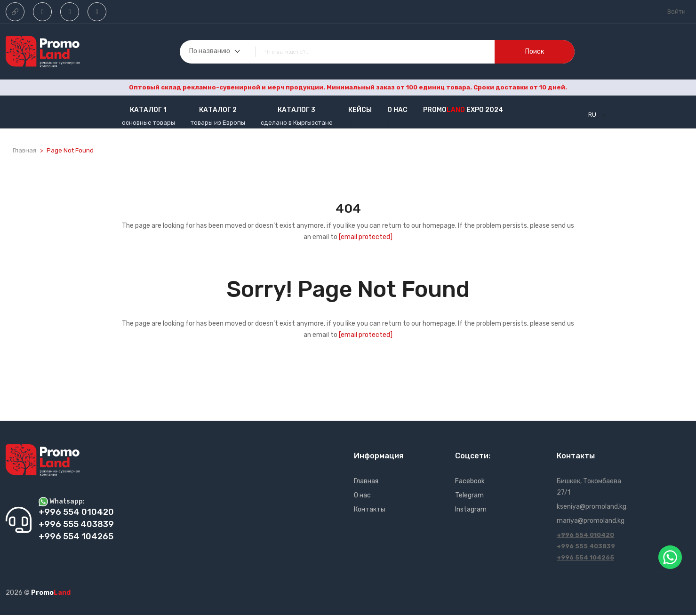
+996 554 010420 (585, 536)
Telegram (469, 496)
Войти (676, 12)
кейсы (360, 110)
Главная (24, 150)
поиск (535, 52)
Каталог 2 (218, 110)
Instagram (471, 510)
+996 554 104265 (585, 558)
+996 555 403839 (586, 547)
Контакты (370, 510)
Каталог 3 (296, 110)
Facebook (470, 482)
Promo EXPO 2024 (463, 110)
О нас (397, 110)
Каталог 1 (148, 110)
